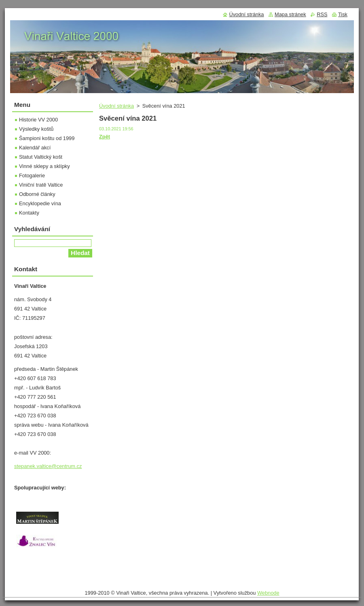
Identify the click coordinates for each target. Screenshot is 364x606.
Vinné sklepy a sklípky (44, 166)
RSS (322, 14)
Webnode (268, 593)
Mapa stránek (290, 14)
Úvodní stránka (116, 106)
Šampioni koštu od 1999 (47, 138)
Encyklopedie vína (40, 203)
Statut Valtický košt (41, 157)
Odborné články (37, 194)
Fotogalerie (32, 175)
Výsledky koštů (36, 129)
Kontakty (29, 213)
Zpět (105, 137)
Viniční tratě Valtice (41, 185)
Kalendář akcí (35, 148)
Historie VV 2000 (38, 120)
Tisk (343, 14)
